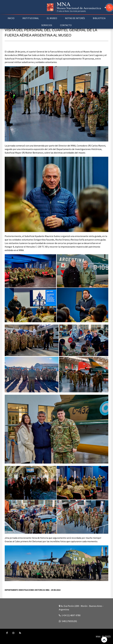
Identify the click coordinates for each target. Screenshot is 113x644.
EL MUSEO (52, 18)
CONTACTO (66, 25)
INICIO (11, 18)
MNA (98, 637)
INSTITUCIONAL (31, 18)
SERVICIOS (47, 25)
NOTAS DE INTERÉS (75, 18)
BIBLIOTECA (99, 18)
